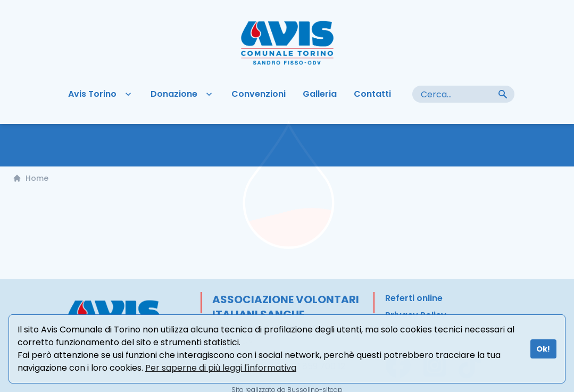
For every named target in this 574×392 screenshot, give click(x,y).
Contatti (372, 94)
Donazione (182, 94)
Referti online (414, 299)
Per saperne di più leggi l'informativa (221, 368)
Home (31, 179)
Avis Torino (101, 94)
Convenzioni (259, 94)
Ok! (543, 349)
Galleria (320, 94)
